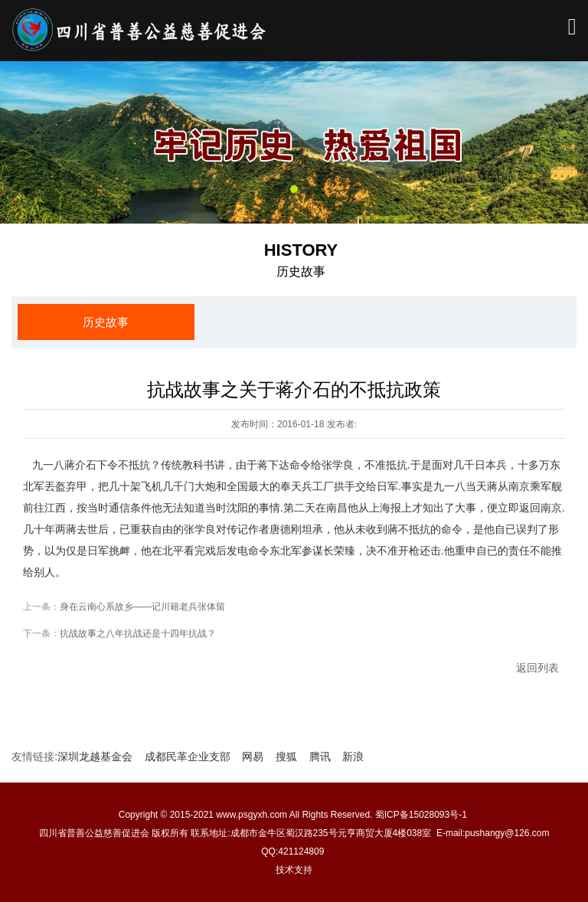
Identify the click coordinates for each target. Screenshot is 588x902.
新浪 (353, 757)
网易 (253, 757)
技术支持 (294, 870)
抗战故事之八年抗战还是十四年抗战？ (138, 638)
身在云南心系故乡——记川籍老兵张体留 (142, 611)
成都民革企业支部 (188, 757)
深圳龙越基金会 (95, 757)
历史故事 (106, 322)
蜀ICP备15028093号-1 (422, 815)
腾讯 (320, 757)
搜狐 (286, 757)
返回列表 (537, 672)
